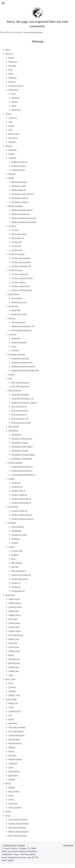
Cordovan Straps (15, 607)
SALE (11, 675)
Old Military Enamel (20, 451)
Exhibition (16, 539)
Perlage (11, 751)
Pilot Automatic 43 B (20, 419)
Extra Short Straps (16, 635)
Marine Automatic (16, 206)
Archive (12, 547)
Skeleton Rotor (14, 739)
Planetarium (16, 531)
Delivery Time (14, 695)
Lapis (14, 346)
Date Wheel (13, 775)
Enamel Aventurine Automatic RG (25, 370)
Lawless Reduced (15, 463)
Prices (11, 683)
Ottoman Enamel (18, 322)
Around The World (19, 535)
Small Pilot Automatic (20, 394)
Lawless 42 (16, 583)
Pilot (10, 378)
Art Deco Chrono (15, 270)
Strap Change (14, 791)
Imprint (11, 126)
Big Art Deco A (18, 238)
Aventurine (16, 338)
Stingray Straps (15, 631)
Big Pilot (15, 567)
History (11, 58)
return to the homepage (33, 32)
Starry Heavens (18, 527)
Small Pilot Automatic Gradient (24, 402)
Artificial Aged (14, 711)
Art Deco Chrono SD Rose (22, 278)
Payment (12, 687)
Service (8, 783)
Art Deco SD (17, 250)
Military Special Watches (18, 832)
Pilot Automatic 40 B (20, 410)
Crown (11, 707)
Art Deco (12, 226)
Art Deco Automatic (17, 254)
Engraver (12, 82)
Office (11, 74)
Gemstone (12, 334)
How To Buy (11, 679)
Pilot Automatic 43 (19, 414)
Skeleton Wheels (15, 759)
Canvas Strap (14, 647)
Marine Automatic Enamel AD (24, 218)
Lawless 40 (16, 483)
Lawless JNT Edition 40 (21, 575)
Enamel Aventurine (19, 342)
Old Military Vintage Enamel (23, 455)
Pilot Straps (13, 619)
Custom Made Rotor (17, 735)
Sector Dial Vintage (19, 314)
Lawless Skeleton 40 (20, 579)
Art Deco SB (17, 242)
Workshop (12, 78)
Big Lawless (13, 507)
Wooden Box (14, 667)
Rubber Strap (14, 639)
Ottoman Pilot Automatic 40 (23, 326)
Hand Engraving (15, 743)
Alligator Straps (15, 603)
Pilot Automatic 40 (19, 406)
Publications (13, 90)
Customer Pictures (16, 86)
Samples (12, 779)
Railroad (12, 174)
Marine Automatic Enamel (22, 210)
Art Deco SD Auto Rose (21, 262)
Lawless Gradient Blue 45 (22, 515)
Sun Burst (12, 755)
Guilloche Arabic (18, 170)
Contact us (13, 118)
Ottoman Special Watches (19, 823)
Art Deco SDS (17, 551)
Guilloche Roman (18, 166)
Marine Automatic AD (20, 214)
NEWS (8, 811)
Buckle (11, 655)
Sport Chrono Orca (19, 302)
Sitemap (21, 845)
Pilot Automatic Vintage (21, 423)
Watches (9, 146)
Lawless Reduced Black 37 (22, 467)
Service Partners (15, 807)
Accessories (10, 595)
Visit (10, 122)
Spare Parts (13, 803)
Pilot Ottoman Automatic (21, 330)
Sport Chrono (14, 294)
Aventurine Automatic (20, 358)
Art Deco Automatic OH (21, 266)
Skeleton (15, 543)
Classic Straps (14, 599)
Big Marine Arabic (19, 186)
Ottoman (12, 318)
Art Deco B (16, 246)
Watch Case (13, 703)
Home (8, 50)
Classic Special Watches (18, 819)
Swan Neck (13, 763)
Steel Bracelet (14, 659)
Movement (13, 723)
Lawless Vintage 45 (19, 511)
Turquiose (15, 350)
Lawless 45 (16, 587)
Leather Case (14, 671)
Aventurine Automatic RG (22, 362)
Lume (11, 767)
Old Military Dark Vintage (22, 447)
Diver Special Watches (17, 836)
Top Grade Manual (16, 731)
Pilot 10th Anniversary (20, 386)
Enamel (11, 154)
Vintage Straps (14, 623)
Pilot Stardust (17, 563)
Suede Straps (14, 611)
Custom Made (11, 699)
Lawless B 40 (17, 487)
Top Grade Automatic (17, 727)
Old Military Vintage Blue (22, 459)
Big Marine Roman (19, 182)
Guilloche (12, 158)
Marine (11, 178)
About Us (9, 54)
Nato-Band (13, 643)
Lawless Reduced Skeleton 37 (23, 475)
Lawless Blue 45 (18, 591)
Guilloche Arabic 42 (19, 162)
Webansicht (68, 845)
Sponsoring (16, 110)
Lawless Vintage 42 (19, 495)
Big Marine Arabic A (20, 202)
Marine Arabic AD (19, 190)
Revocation (13, 138)
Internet (14, 102)
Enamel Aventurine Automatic (23, 366)
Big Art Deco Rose (19, 234)
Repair (11, 795)
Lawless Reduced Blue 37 (22, 471)
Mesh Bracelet (14, 663)
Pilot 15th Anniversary (20, 382)
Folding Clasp (14, 651)
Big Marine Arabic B (20, 198)
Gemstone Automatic (17, 354)
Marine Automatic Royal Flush (24, 222)
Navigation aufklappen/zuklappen (37, 3)
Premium (12, 523)
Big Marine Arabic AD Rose (23, 194)
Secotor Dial (13, 306)
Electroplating (14, 771)
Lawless (12, 479)
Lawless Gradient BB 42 (21, 499)
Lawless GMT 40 (18, 491)
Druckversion (9, 845)
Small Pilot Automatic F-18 (22, 398)
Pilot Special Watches (17, 827)
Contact (9, 114)
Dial (10, 715)
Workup (12, 787)
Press (13, 94)
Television (15, 98)
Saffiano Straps (14, 615)
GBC (10, 130)
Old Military (13, 430)
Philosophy (13, 62)
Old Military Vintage (20, 443)
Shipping (12, 142)
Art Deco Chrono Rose (21, 286)
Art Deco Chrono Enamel (22, 290)
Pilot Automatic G (19, 571)
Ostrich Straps (14, 627)
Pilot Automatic (15, 390)
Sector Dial (16, 310)
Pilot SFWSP (14, 426)
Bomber (12, 374)
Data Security (14, 134)
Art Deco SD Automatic (21, 258)
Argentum (12, 150)
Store (11, 70)
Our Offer (12, 66)
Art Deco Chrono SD (20, 274)
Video (14, 106)
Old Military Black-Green (22, 439)
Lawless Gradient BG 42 (21, 503)
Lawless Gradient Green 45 (22, 519)
